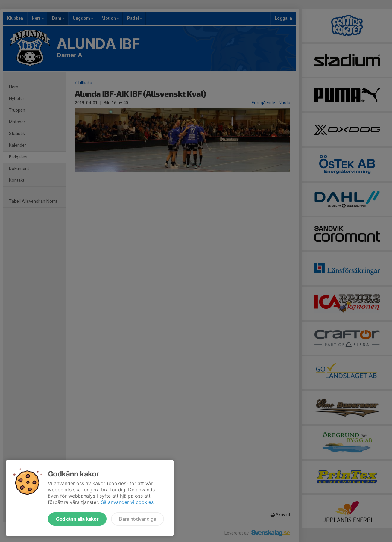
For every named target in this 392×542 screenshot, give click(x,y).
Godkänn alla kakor (77, 519)
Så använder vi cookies (127, 502)
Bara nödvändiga (137, 519)
